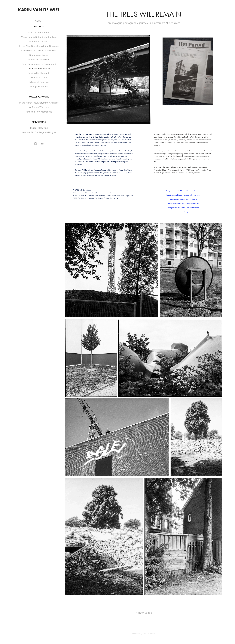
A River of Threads (39, 41)
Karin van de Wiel (39, 10)
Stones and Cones (39, 55)
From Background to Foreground (39, 64)
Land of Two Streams (39, 32)
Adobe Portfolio (149, 633)
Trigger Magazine (39, 128)
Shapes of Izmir (39, 77)
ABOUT (39, 21)
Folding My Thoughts (39, 73)
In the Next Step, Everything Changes (39, 46)
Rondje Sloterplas (39, 86)
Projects (39, 27)
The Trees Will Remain (39, 68)
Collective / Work (39, 97)
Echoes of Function (39, 82)
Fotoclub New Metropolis (39, 112)
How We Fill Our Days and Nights (39, 132)
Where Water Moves (39, 59)
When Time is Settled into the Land (39, 37)
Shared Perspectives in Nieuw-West (39, 50)
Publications (39, 122)
